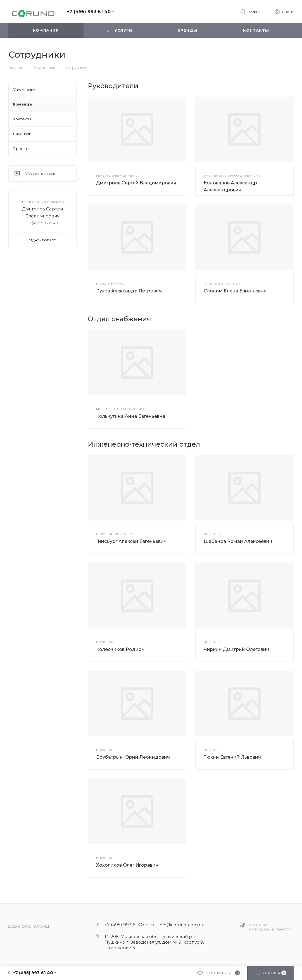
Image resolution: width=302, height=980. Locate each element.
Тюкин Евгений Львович (232, 757)
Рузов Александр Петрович (129, 291)
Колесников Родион (120, 649)
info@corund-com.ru (181, 925)
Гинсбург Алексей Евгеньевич (131, 541)
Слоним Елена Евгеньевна (235, 291)
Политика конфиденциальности (270, 927)
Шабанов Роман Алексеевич (238, 541)
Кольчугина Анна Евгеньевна (131, 416)
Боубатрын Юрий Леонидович (133, 757)
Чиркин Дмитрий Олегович (236, 649)
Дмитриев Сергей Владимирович (136, 183)
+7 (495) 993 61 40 (89, 12)
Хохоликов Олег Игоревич (127, 865)
